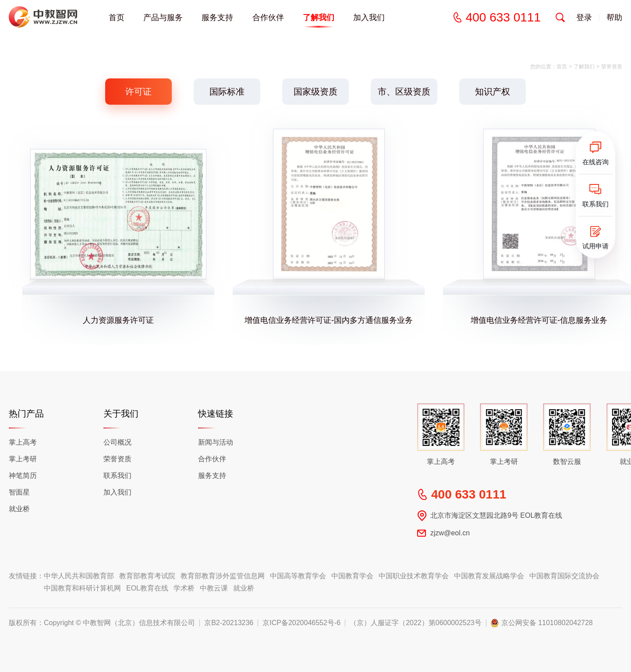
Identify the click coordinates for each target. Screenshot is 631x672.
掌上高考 (23, 442)
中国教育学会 (352, 576)
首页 (117, 18)
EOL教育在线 (147, 588)
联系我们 (117, 476)
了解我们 (584, 67)
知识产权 (493, 92)
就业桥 (19, 509)
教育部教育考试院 (147, 576)
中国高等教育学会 (298, 576)
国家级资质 (315, 92)
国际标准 (227, 92)
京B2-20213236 (229, 623)
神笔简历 (23, 476)
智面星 (19, 492)
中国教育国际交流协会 (564, 576)
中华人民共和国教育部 (79, 576)
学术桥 (184, 588)
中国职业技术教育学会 (414, 576)
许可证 (138, 92)
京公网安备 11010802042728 (547, 623)
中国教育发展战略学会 (489, 576)
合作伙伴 (212, 459)
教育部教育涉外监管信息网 (223, 576)
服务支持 (217, 18)
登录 (584, 18)
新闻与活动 (216, 442)
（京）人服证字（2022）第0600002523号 (416, 623)
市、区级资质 (404, 92)
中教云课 (214, 588)
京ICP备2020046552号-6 (301, 623)
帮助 (614, 18)
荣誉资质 (117, 459)
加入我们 (369, 18)
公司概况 (117, 442)
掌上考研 (23, 459)
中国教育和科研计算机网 (82, 588)
